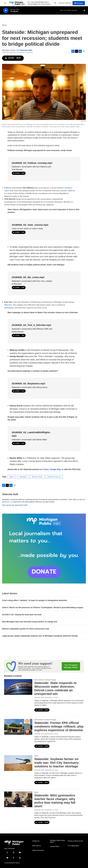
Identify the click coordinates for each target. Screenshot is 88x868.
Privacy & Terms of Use (75, 841)
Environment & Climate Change (45, 680)
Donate (80, 3)
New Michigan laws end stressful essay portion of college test (30, 622)
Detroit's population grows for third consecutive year (26, 629)
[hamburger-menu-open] (5, 3)
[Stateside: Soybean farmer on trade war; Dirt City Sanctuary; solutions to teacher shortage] (18, 763)
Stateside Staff (26, 50)
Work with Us (37, 846)
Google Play (55, 469)
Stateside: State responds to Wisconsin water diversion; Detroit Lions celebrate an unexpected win (55, 688)
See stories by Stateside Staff (15, 505)
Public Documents (38, 850)
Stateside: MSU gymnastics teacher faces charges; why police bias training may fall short (55, 801)
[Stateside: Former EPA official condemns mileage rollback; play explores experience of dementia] (18, 727)
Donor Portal (65, 3)
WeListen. (8, 305)
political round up (54, 477)
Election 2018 (37, 477)
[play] (6, 10)
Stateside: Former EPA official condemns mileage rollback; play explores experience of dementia (59, 726)
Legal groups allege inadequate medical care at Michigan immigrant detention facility (40, 636)
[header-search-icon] (55, 3)
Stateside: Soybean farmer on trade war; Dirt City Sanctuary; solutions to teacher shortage (57, 763)
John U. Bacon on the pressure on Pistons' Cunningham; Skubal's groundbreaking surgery (43, 607)
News (4, 25)
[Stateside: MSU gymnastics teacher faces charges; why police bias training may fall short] (18, 799)
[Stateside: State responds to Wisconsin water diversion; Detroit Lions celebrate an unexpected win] (18, 687)
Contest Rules (55, 846)
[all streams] (85, 10)
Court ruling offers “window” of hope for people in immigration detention (35, 600)
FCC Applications (73, 846)
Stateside (23, 477)
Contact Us (36, 841)
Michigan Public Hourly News (57, 841)
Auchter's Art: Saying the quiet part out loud (22, 615)
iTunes (46, 469)
